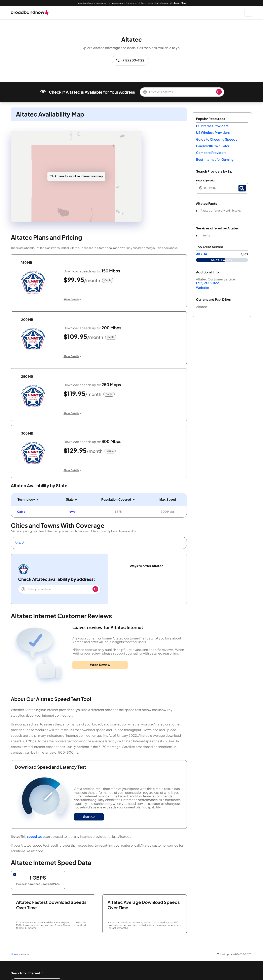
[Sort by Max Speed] (168, 500)
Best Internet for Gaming (215, 159)
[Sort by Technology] (29, 500)
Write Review (100, 665)
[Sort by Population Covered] (118, 500)
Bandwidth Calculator (213, 146)
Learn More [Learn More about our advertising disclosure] (180, 3)
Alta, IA (20, 542)
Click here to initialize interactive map (76, 176)
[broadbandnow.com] (30, 13)
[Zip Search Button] (242, 188)
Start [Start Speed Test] (89, 817)
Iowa (72, 512)
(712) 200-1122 (130, 60)
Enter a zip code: (205, 181)
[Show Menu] (248, 13)
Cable (21, 512)
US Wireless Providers (213, 132)
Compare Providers (211, 153)
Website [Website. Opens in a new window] (202, 288)
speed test (35, 836)
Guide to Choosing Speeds (217, 139)
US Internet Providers (212, 126)
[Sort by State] (72, 500)
